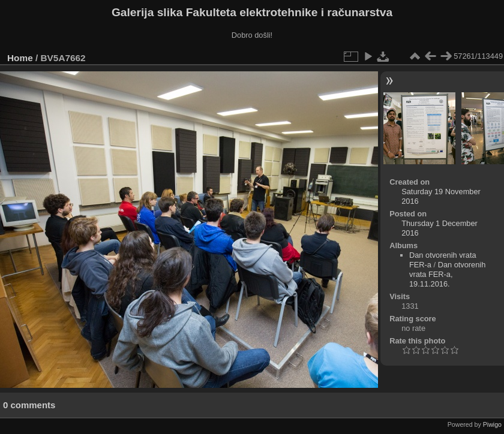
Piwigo (492, 424)
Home (20, 58)
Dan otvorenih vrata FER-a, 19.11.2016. (447, 274)
